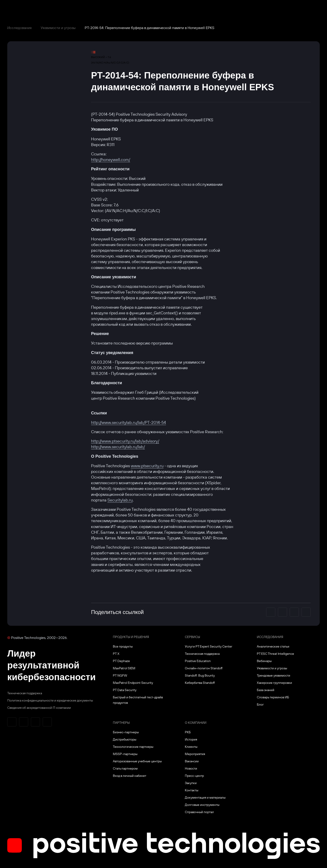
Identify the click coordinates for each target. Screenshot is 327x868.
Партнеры (121, 723)
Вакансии (192, 761)
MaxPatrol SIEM (124, 668)
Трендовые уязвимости (274, 675)
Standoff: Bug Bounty (200, 675)
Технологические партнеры (133, 747)
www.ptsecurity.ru (147, 466)
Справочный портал (199, 812)
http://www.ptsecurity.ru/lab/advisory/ (125, 441)
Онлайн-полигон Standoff (204, 668)
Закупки (191, 783)
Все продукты (123, 646)
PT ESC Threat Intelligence (275, 654)
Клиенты (191, 747)
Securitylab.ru (120, 500)
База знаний (266, 690)
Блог (260, 704)
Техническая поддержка (25, 693)
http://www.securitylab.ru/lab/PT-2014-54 (129, 422)
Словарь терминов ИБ (273, 697)
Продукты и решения (131, 637)
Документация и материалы (205, 797)
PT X (116, 654)
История (191, 739)
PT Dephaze (121, 661)
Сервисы (192, 637)
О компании (196, 723)
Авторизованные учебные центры (137, 761)
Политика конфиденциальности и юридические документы (50, 700)
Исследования (19, 28)
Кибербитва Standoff (200, 683)
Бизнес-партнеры (126, 732)
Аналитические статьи (273, 646)
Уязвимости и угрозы (58, 28)
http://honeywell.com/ (111, 160)
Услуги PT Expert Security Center (209, 646)
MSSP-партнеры (125, 754)
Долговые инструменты (202, 805)
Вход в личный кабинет (130, 776)
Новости (191, 768)
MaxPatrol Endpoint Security (133, 683)
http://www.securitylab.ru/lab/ (118, 447)
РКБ (188, 732)
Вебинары (264, 661)
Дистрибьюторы (125, 739)
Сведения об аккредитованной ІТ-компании (39, 708)
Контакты (192, 790)
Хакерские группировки (274, 683)
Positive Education (198, 661)
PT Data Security (125, 690)
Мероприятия (195, 754)
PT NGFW (120, 675)
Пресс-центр (194, 776)
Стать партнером (125, 768)
